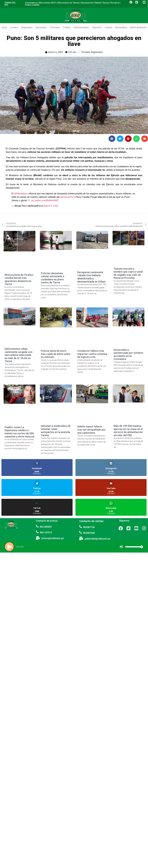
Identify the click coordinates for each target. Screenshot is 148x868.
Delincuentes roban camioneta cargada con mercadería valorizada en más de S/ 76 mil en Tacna (18, 355)
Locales (14, 27)
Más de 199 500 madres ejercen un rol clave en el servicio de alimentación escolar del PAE (128, 431)
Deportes (97, 27)
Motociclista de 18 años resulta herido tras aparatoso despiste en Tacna (19, 279)
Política (67, 27)
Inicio (4, 27)
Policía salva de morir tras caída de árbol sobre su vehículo (56, 354)
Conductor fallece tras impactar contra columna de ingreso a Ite (92, 354)
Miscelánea (121, 27)
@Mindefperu (21, 194)
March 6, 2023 (51, 206)
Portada (86, 52)
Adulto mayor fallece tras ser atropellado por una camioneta (91, 430)
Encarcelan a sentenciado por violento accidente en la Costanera (128, 354)
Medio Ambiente (138, 27)
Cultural (108, 27)
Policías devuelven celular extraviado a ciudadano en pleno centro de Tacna (53, 278)
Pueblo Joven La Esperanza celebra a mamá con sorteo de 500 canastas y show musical (19, 432)
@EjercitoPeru (68, 197)
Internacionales (81, 27)
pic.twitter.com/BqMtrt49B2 (45, 200)
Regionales (27, 27)
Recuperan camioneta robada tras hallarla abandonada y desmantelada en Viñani (91, 277)
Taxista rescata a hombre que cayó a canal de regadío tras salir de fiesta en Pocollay (128, 273)
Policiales (55, 27)
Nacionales (41, 27)
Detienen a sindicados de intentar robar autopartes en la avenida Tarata (56, 431)
